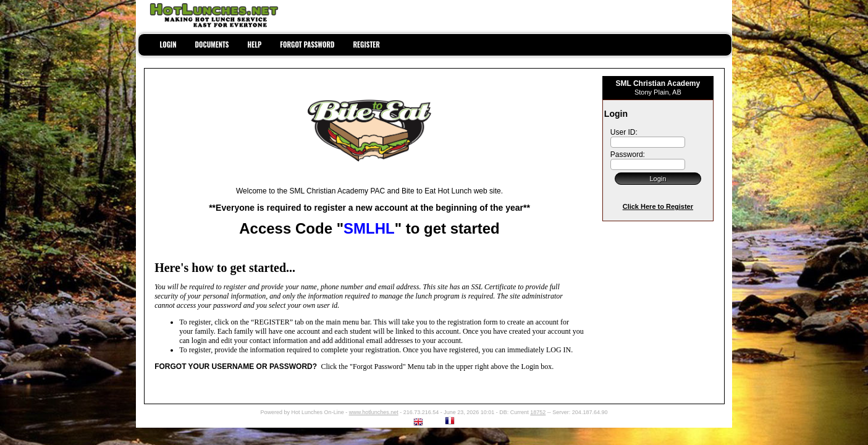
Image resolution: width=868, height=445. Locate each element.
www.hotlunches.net (374, 412)
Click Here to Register (658, 206)
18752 (538, 412)
